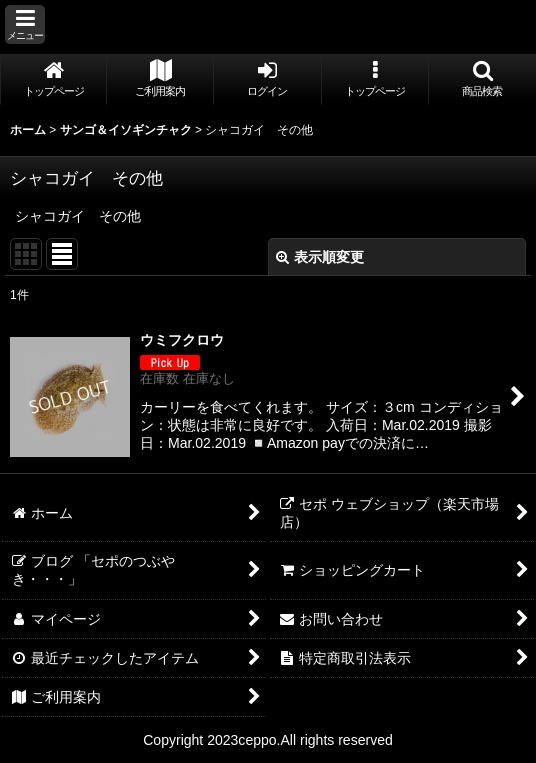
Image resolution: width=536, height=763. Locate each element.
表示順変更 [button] (320, 257)
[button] (25, 24)
